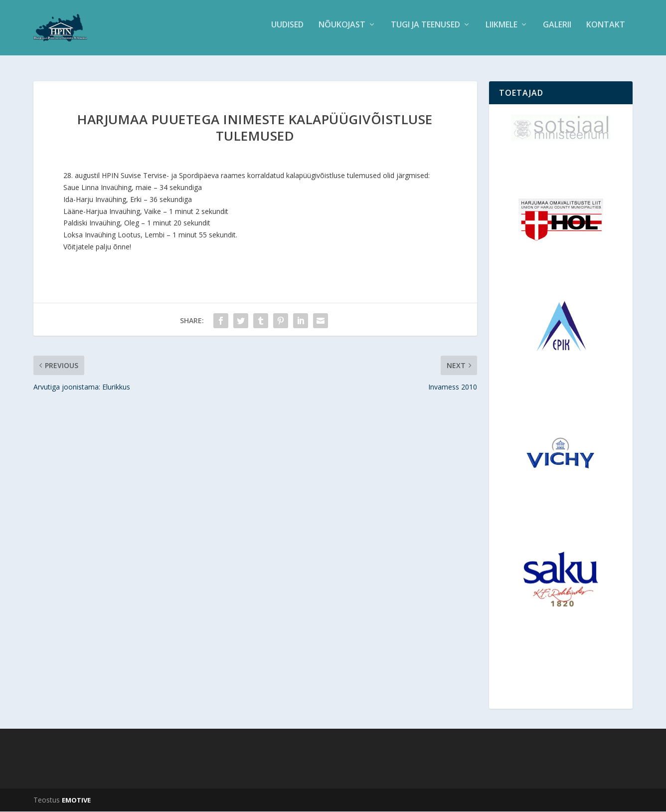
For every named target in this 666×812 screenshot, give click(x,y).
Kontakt (606, 32)
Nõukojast (342, 32)
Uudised (287, 32)
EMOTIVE (76, 801)
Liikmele (501, 32)
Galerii (557, 32)
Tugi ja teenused (425, 32)
